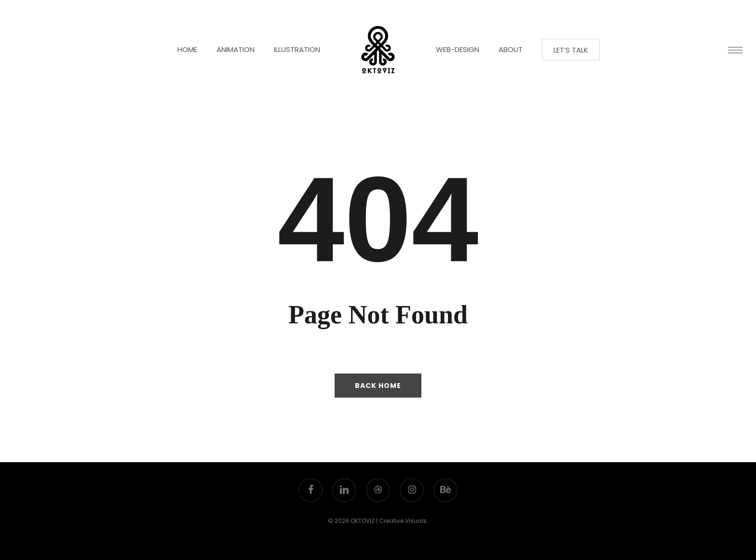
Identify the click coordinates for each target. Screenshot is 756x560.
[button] (735, 50)
